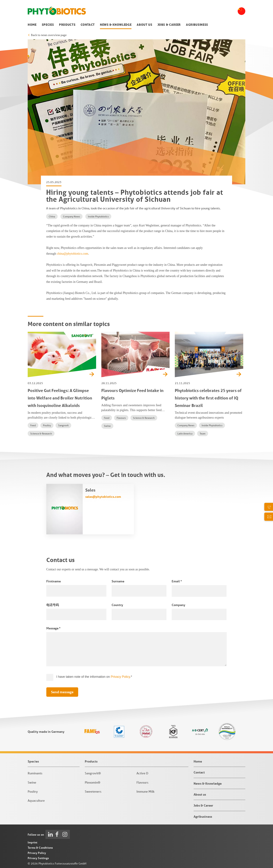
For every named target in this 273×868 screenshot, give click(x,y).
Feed (33, 425)
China (52, 217)
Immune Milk (145, 791)
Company (178, 605)
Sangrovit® (93, 773)
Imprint (32, 842)
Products (67, 25)
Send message (62, 692)
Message (53, 628)
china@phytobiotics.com (72, 254)
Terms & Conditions (40, 848)
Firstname (54, 581)
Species (48, 25)
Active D (142, 773)
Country (117, 605)
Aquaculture (36, 800)
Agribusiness (197, 25)
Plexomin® (93, 782)
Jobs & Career (169, 25)
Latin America (185, 434)
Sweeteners (93, 791)
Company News (71, 217)
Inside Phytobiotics (98, 217)
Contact (88, 25)
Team (203, 434)
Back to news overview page (49, 35)
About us (144, 25)
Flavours (121, 418)
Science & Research (41, 434)
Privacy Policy (120, 677)
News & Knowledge (116, 25)
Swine (107, 426)
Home (32, 25)
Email (177, 581)
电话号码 (53, 605)
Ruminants (35, 773)
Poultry (47, 425)
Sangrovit (63, 425)
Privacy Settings (38, 858)
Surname (118, 581)
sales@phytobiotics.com (103, 497)
